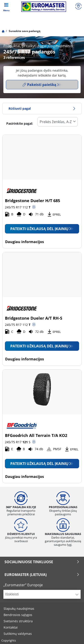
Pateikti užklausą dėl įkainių (39, 229)
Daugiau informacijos (25, 242)
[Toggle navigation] (6, 7)
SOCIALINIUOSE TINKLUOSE (42, 562)
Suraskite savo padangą (24, 31)
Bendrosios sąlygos (18, 615)
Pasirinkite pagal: (20, 123)
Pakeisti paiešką (39, 85)
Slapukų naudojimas (19, 609)
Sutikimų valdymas (18, 634)
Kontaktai (11, 627)
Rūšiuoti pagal (42, 108)
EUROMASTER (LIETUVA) (42, 575)
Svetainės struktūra (18, 621)
